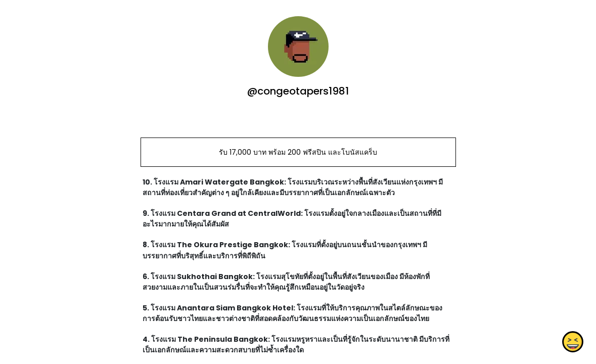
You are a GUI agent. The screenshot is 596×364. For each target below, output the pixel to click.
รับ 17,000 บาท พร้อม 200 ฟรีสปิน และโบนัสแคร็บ (298, 152)
